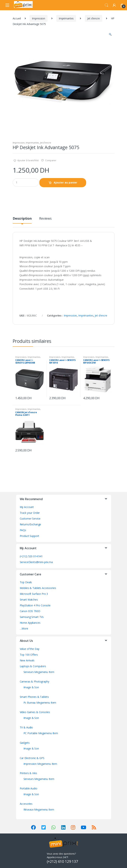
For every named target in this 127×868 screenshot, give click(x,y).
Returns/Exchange (30, 524)
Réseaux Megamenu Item (39, 809)
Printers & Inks (28, 773)
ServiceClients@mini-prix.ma (36, 562)
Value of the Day (30, 649)
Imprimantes (66, 18)
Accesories (26, 804)
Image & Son (31, 687)
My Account (27, 507)
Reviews (45, 219)
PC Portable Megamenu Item (41, 733)
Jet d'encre (93, 18)
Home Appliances (30, 623)
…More (24, 628)
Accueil (17, 18)
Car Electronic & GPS (32, 758)
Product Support (29, 536)
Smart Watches (29, 600)
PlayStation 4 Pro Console (35, 605)
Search (106, 5)
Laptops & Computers (33, 666)
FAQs (23, 530)
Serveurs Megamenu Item (39, 672)
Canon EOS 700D (30, 611)
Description (22, 219)
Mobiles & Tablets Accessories (38, 588)
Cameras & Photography (35, 681)
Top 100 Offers (29, 655)
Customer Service (30, 519)
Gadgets (25, 743)
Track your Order (30, 513)
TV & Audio (26, 727)
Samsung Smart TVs (32, 617)
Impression (39, 18)
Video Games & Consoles (35, 712)
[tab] (22, 220)
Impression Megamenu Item (40, 764)
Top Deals (26, 582)
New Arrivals (27, 660)
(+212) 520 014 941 (31, 556)
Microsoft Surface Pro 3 (34, 594)
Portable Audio (29, 788)
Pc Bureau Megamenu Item (40, 703)
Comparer (51, 160)
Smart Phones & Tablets (34, 697)
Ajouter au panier (65, 182)
